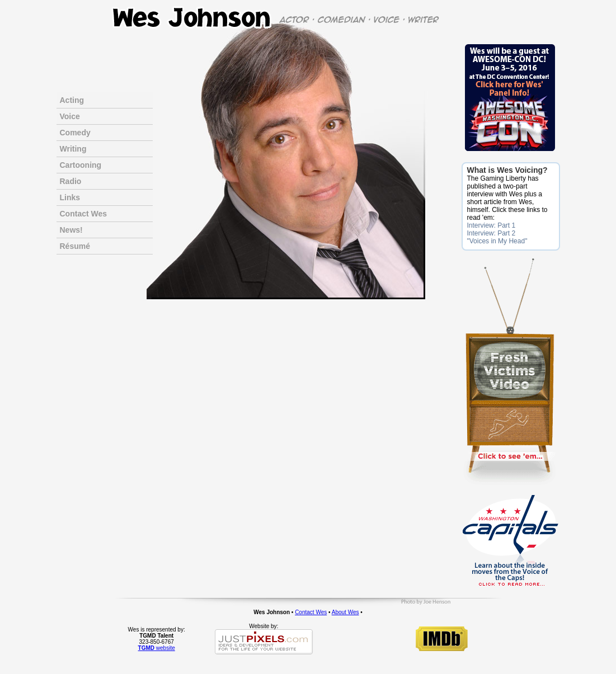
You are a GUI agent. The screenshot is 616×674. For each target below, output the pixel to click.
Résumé (75, 246)
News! (71, 230)
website (157, 648)
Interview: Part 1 (492, 225)
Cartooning (81, 165)
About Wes (345, 612)
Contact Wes (84, 214)
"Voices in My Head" (497, 241)
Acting (72, 100)
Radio (71, 181)
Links (70, 197)
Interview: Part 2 (492, 233)
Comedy (75, 133)
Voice (70, 116)
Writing (73, 149)
